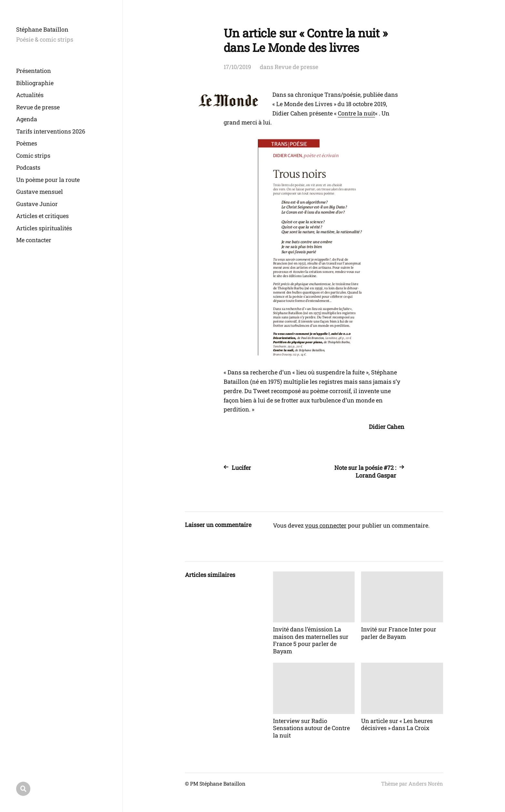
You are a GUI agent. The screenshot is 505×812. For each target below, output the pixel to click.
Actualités (30, 95)
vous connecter (326, 525)
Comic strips (33, 155)
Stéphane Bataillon (42, 29)
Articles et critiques (42, 216)
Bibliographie (35, 83)
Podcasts (28, 167)
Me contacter (34, 240)
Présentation (34, 71)
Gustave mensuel (40, 192)
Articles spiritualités (44, 228)
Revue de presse (38, 107)
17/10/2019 (237, 67)
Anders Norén (426, 783)
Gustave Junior (37, 204)
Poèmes (27, 143)
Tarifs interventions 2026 (51, 131)
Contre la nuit (356, 113)
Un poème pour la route (48, 180)
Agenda (27, 119)
